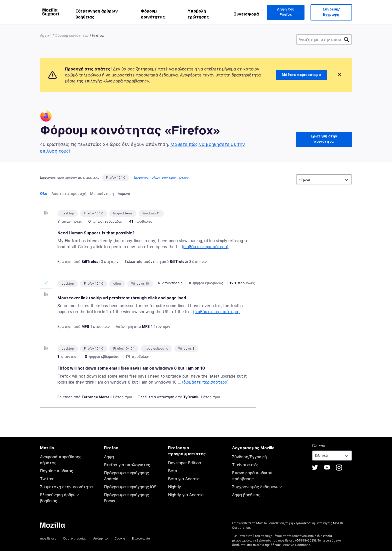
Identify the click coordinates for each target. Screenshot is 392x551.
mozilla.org (48, 538)
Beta (172, 471)
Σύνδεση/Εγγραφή (331, 12)
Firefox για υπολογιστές (127, 465)
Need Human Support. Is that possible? (96, 233)
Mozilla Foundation (270, 523)
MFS (85, 326)
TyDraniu (191, 397)
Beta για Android (184, 479)
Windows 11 (151, 213)
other (117, 283)
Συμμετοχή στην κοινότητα (66, 487)
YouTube (327, 468)
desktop (68, 283)
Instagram (339, 468)
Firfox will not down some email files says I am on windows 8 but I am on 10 (131, 368)
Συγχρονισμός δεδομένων (257, 487)
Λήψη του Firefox (286, 12)
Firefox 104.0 (116, 178)
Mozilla (52, 525)
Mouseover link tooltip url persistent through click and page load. (122, 298)
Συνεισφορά (246, 14)
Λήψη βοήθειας (246, 495)
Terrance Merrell (96, 397)
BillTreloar (91, 262)
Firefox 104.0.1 (124, 348)
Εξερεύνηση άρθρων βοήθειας (97, 14)
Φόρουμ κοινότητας (153, 14)
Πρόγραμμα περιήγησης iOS (130, 487)
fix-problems (123, 213)
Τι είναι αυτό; (245, 465)
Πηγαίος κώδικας (57, 471)
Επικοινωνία (141, 538)
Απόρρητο (100, 538)
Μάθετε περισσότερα (301, 75)
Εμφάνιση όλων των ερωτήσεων (161, 177)
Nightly (174, 487)
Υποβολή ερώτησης (198, 14)
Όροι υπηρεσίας (75, 538)
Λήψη (109, 457)
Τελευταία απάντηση (143, 262)
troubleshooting (156, 348)
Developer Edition (184, 463)
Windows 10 (140, 283)
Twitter (47, 479)
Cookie (120, 538)
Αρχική (46, 35)
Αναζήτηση (346, 39)
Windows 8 (186, 348)
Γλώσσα (319, 446)
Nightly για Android (186, 495)
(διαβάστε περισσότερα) (205, 247)
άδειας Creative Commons (290, 545)
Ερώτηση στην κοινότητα (324, 139)
